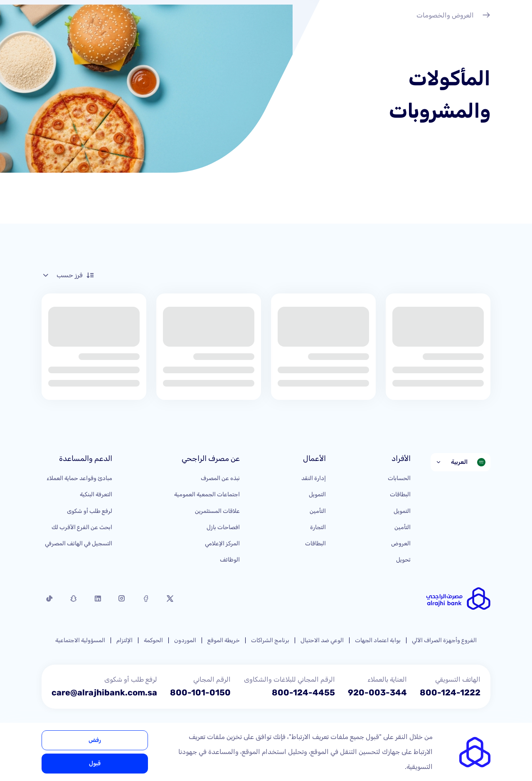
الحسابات (399, 478)
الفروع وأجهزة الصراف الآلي (444, 640)
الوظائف (230, 560)
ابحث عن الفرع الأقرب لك (82, 527)
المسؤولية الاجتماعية (80, 640)
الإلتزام (124, 640)
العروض (401, 543)
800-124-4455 (303, 692)
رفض (95, 740)
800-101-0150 (200, 692)
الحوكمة (153, 640)
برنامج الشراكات (270, 640)
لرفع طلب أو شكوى (90, 511)
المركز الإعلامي (222, 543)
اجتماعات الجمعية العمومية (207, 494)
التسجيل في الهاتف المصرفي (79, 543)
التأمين (403, 527)
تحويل (403, 560)
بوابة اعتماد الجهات (378, 640)
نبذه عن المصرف (220, 478)
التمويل (402, 511)
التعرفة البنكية (96, 494)
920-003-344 (377, 692)
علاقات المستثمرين (217, 511)
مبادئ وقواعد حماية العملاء (79, 478)
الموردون (185, 640)
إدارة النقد (314, 478)
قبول (95, 763)
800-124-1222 (450, 692)
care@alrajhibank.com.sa (104, 692)
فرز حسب (68, 275)
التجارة (318, 527)
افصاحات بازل (223, 527)
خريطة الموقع (224, 640)
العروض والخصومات (453, 16)
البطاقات (400, 494)
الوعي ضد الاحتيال (322, 640)
